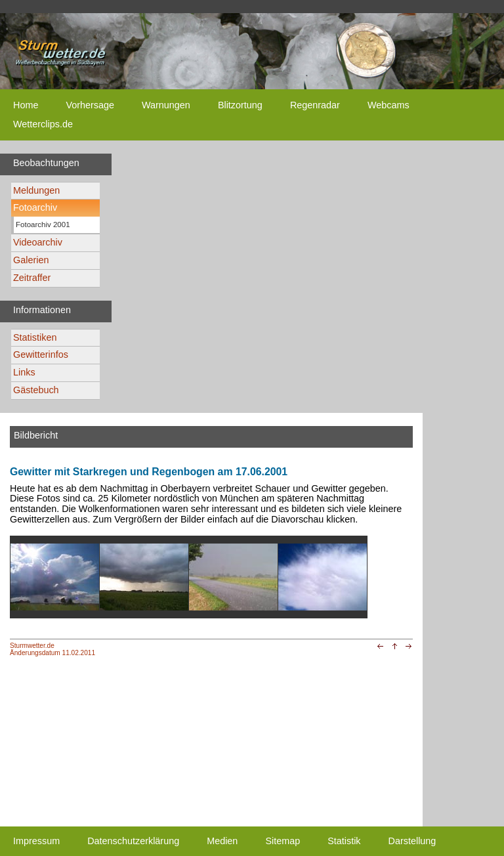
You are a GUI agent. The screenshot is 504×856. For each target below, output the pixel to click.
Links (24, 372)
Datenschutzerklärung (133, 841)
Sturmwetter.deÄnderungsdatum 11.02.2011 (52, 649)
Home (26, 105)
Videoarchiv (38, 242)
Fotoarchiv (35, 207)
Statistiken (35, 337)
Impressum (36, 841)
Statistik (344, 841)
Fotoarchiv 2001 (43, 225)
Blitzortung (240, 105)
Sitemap (283, 841)
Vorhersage (90, 105)
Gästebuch (36, 390)
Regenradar (315, 105)
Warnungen (166, 105)
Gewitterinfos (41, 354)
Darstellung (412, 841)
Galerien (31, 260)
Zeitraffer (32, 278)
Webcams (388, 105)
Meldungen (36, 190)
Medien (222, 841)
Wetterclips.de (43, 124)
